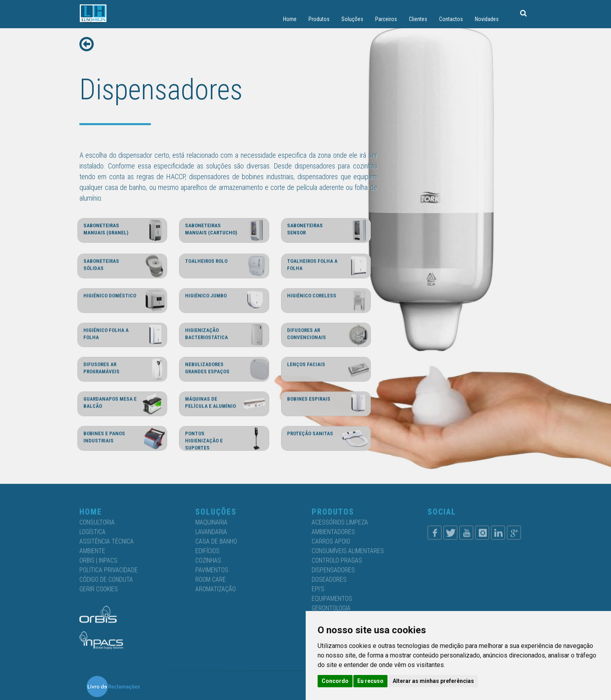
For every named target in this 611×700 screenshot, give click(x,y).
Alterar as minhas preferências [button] (433, 681)
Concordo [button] (335, 681)
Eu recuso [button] (370, 681)
